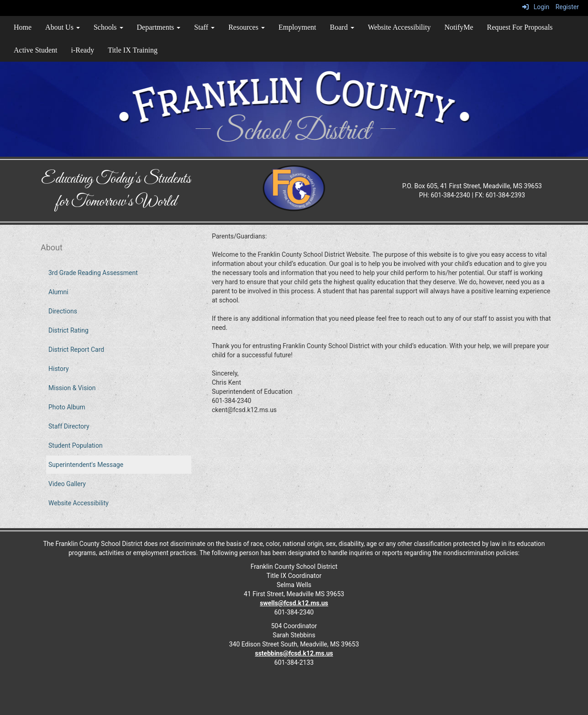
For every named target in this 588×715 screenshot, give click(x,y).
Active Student (36, 50)
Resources (247, 27)
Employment (297, 27)
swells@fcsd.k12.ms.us (294, 603)
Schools (108, 27)
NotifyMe (459, 27)
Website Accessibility (399, 27)
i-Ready (83, 50)
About (52, 247)
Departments (159, 27)
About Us (63, 27)
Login (536, 7)
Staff (204, 27)
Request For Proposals (520, 27)
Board (342, 27)
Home (23, 27)
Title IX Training (133, 50)
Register (567, 7)
